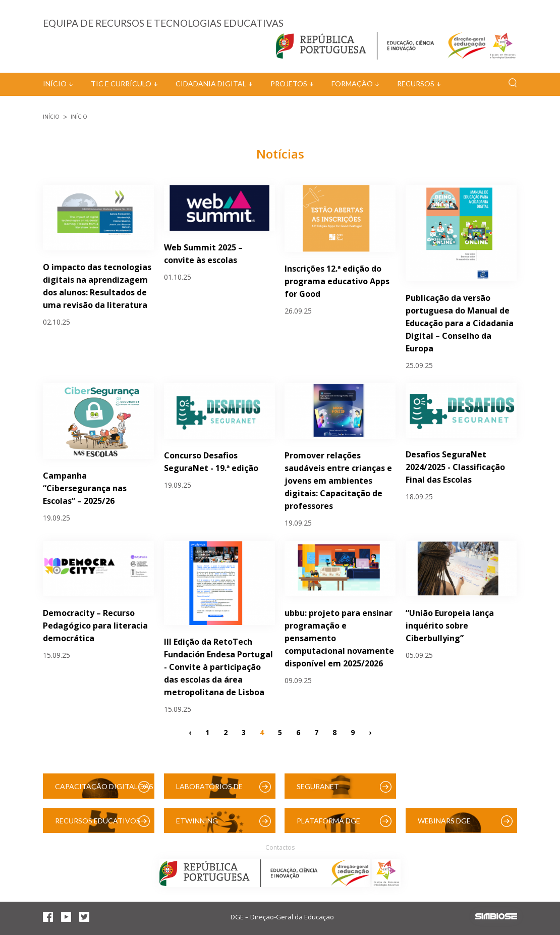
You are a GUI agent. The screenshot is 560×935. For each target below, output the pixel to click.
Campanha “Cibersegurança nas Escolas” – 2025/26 (85, 488)
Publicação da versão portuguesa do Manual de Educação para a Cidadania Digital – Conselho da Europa (460, 323)
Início (55, 84)
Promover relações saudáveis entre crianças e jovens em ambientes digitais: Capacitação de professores (338, 481)
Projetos (289, 84)
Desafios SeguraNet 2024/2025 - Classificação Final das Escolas (455, 467)
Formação (352, 84)
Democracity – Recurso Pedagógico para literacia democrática (95, 626)
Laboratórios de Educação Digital (211, 790)
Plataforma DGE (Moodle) (328, 825)
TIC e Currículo (121, 84)
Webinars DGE (444, 821)
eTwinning (197, 821)
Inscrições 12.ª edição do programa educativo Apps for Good (337, 281)
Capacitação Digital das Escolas (104, 790)
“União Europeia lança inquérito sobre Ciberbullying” (450, 626)
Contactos (280, 847)
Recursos (416, 84)
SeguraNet (318, 786)
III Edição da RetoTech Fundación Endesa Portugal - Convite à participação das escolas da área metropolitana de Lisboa (218, 667)
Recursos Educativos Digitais (98, 825)
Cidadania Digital (211, 84)
